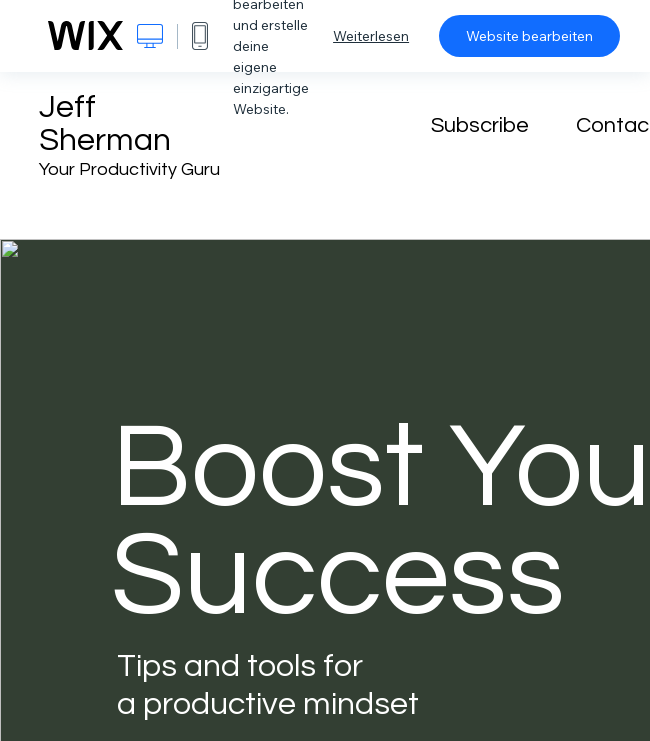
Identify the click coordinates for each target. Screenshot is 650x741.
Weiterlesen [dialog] (371, 36)
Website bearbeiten (529, 36)
